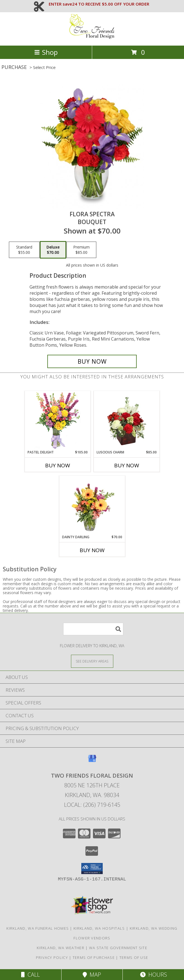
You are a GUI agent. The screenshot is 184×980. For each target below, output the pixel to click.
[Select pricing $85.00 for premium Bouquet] (81, 250)
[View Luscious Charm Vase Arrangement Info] (127, 420)
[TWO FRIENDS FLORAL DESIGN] (92, 37)
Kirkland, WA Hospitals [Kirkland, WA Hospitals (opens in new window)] (99, 928)
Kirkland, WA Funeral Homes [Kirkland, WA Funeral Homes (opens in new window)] (38, 928)
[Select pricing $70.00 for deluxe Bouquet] (53, 250)
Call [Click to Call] (30, 975)
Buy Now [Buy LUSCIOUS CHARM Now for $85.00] (127, 465)
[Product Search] (93, 629)
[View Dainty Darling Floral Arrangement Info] (92, 505)
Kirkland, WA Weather (61, 948)
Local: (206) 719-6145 (92, 805)
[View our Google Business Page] (92, 761)
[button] (92, 869)
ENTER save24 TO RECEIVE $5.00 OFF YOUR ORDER (99, 4)
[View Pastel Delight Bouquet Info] (57, 420)
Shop (46, 52)
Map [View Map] (92, 975)
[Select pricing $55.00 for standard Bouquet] (24, 250)
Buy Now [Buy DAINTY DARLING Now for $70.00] (92, 550)
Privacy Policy (52, 957)
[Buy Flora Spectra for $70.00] (92, 361)
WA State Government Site (118, 948)
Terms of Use (134, 957)
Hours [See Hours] (154, 975)
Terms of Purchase (94, 957)
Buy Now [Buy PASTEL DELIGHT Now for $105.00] (58, 465)
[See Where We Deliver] (92, 661)
